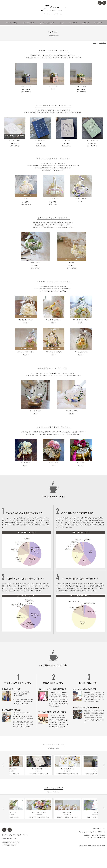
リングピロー (103, 43)
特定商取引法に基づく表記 (11, 852)
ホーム (95, 43)
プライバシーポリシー (10, 855)
